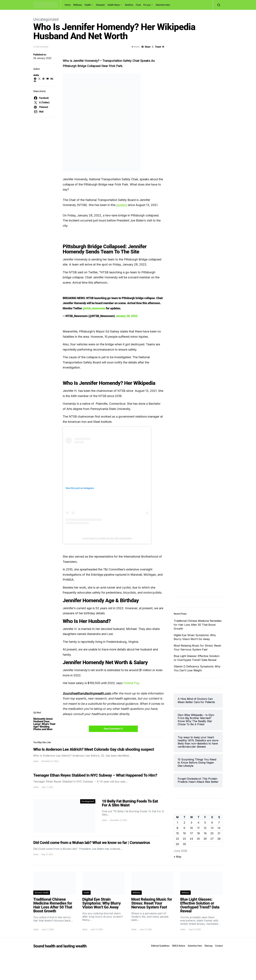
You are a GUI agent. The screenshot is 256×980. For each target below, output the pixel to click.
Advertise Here (163, 5)
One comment (42, 47)
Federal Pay (131, 683)
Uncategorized (46, 19)
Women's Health (42, 893)
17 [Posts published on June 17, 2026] (191, 833)
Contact (219, 946)
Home (68, 5)
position (122, 205)
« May (178, 857)
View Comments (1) (113, 729)
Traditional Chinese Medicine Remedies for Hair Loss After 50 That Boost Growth (198, 625)
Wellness (77, 5)
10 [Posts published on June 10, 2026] (191, 828)
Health (88, 5)
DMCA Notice (179, 946)
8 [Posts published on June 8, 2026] (177, 828)
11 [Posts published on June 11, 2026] (198, 828)
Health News (114, 5)
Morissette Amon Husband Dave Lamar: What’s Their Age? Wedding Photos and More (44, 724)
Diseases (100, 5)
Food (138, 5)
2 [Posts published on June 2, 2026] (184, 823)
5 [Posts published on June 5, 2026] (205, 823)
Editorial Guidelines (160, 946)
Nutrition (129, 5)
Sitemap (208, 946)
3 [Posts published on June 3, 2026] (191, 823)
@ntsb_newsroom (94, 308)
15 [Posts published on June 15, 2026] (177, 833)
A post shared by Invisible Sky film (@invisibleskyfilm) (107, 538)
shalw (36, 75)
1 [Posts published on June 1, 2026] (177, 823)
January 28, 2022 (127, 316)
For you (147, 5)
